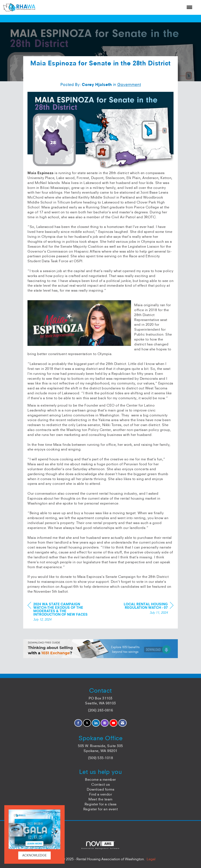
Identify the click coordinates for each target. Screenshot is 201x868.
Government (129, 84)
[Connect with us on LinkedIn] (96, 723)
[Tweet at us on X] (87, 723)
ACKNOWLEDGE (34, 855)
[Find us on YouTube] (113, 723)
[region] (141, 609)
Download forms (100, 789)
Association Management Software (100, 845)
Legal (151, 859)
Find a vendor (101, 794)
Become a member (100, 779)
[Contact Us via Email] (123, 723)
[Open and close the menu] (116, 7)
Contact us (100, 784)
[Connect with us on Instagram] (105, 723)
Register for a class (101, 804)
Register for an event (101, 809)
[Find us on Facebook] (78, 723)
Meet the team (100, 799)
